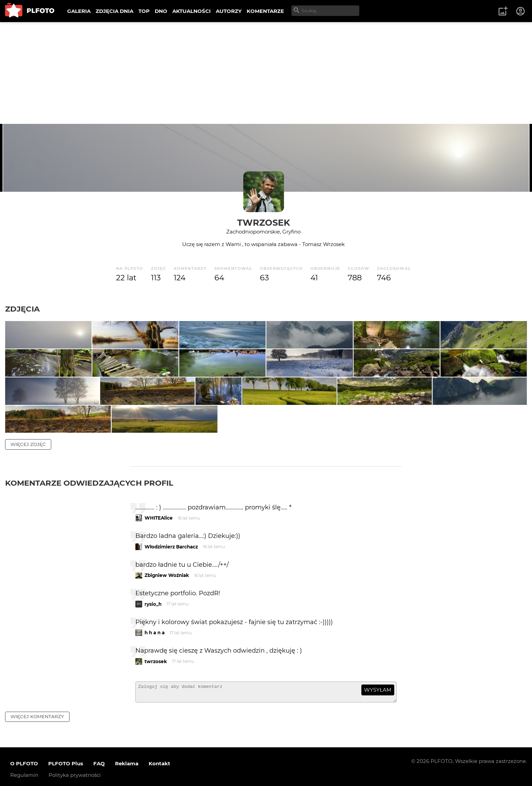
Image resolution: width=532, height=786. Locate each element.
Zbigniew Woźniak (167, 670)
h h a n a (155, 727)
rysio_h (153, 698)
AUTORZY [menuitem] (229, 11)
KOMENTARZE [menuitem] (265, 11)
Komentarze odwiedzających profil (89, 577)
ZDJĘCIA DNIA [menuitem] (115, 11)
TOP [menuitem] (144, 11)
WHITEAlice (159, 612)
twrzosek (264, 222)
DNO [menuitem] (161, 11)
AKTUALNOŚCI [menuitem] (192, 11)
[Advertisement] (266, 73)
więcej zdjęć (28, 538)
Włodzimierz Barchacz (171, 641)
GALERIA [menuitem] (79, 11)
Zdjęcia (22, 309)
